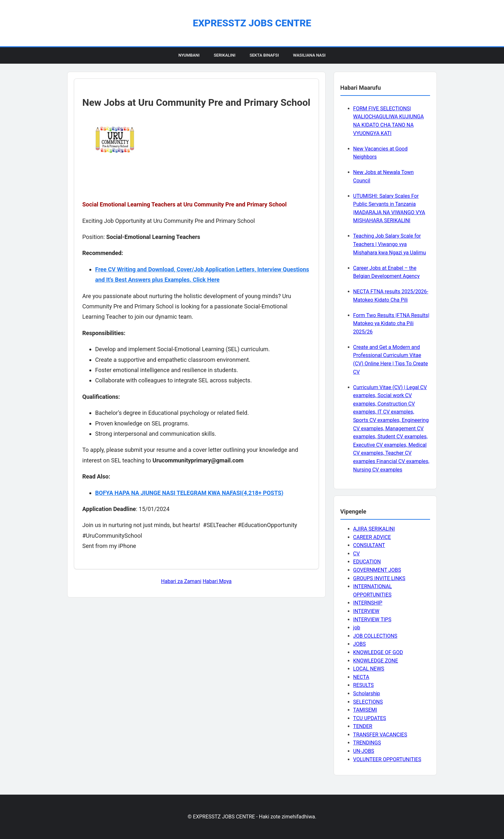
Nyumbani (189, 55)
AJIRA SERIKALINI (374, 529)
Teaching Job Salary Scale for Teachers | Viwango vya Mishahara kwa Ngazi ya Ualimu (390, 244)
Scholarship (367, 693)
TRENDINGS (367, 743)
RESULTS (364, 685)
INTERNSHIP (368, 603)
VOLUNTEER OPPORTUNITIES (387, 759)
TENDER (363, 726)
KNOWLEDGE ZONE (376, 661)
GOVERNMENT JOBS (377, 570)
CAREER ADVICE (372, 537)
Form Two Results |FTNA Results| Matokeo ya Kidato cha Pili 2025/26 (391, 324)
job (357, 628)
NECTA (361, 677)
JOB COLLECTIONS (375, 636)
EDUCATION (367, 562)
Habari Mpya (217, 581)
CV (357, 554)
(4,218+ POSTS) (263, 493)
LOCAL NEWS (369, 669)
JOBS (360, 644)
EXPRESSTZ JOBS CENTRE (252, 23)
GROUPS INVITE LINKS (379, 578)
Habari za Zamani (181, 581)
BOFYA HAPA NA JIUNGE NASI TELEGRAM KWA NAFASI (168, 493)
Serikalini (225, 55)
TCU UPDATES (370, 718)
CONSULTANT (369, 545)
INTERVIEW (366, 611)
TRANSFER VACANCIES (380, 735)
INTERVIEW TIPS (372, 620)
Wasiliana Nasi (309, 55)
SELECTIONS (368, 702)
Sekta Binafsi (264, 55)
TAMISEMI (365, 710)
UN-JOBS (364, 751)
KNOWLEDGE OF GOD (378, 652)
